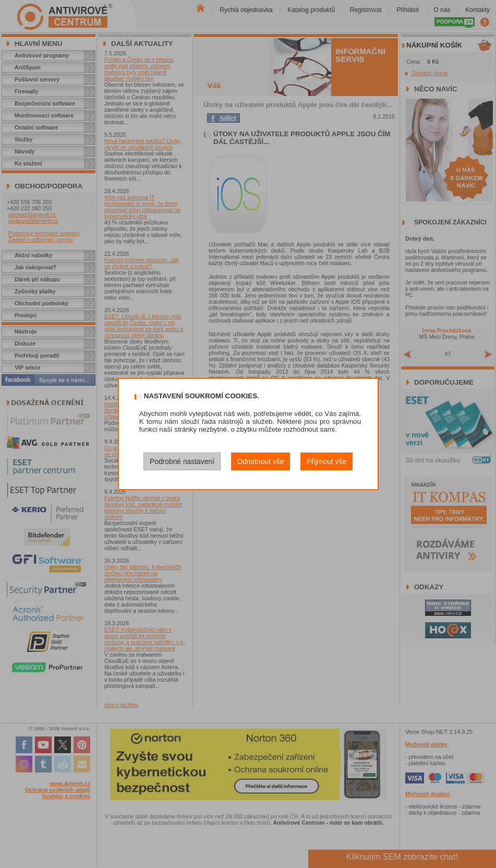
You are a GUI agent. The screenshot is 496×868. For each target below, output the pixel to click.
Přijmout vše (326, 461)
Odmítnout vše (260, 461)
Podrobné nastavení (182, 461)
